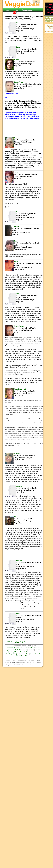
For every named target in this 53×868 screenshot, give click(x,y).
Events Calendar (22, 661)
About (38, 661)
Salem (32, 654)
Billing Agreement (20, 662)
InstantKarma (19, 326)
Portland (26, 654)
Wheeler (27, 656)
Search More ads (16, 642)
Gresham (31, 650)
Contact (39, 662)
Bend (22, 648)
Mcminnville (37, 652)
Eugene (8, 650)
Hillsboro (38, 650)
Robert (17, 60)
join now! (9, 13)
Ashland (10, 648)
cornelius (19, 486)
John (18, 294)
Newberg (9, 654)
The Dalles (20, 656)
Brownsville (28, 648)
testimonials (27, 10)
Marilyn (17, 454)
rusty (16, 261)
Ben (16, 241)
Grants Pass (23, 650)
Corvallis (37, 648)
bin (17, 23)
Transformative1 (20, 389)
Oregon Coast (18, 654)
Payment (8, 661)
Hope (16, 172)
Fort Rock (15, 650)
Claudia (17, 517)
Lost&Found (19, 82)
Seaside (38, 654)
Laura (16, 138)
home (8, 10)
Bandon (16, 648)
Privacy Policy (31, 662)
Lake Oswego (27, 652)
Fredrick (19, 561)
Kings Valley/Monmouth (13, 652)
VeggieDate (23, 4)
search (16, 10)
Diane (18, 613)
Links (14, 661)
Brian (18, 47)
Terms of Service (9, 662)
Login (36, 1)
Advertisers (31, 661)
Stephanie (16, 226)
